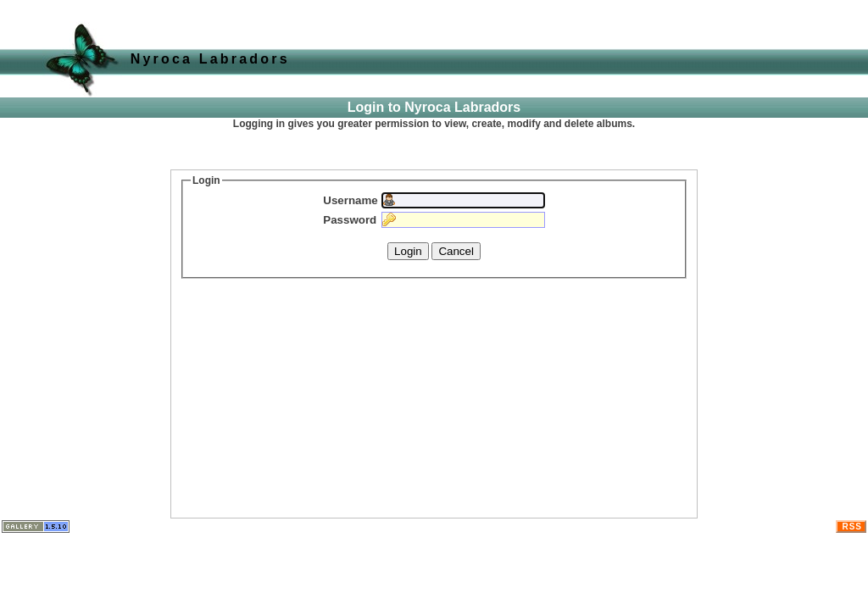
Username (350, 200)
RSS (852, 527)
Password (350, 220)
